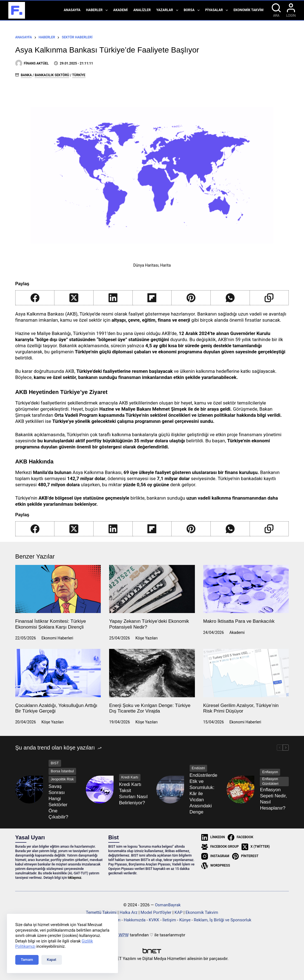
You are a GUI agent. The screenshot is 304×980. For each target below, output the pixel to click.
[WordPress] (216, 866)
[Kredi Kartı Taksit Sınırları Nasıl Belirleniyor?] (100, 790)
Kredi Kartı (130, 777)
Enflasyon (270, 772)
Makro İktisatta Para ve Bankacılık (239, 621)
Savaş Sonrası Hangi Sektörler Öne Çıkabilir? (58, 802)
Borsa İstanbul (62, 771)
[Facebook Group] (220, 847)
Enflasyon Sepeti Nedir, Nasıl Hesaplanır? (273, 799)
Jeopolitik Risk (62, 779)
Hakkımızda (135, 920)
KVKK (154, 920)
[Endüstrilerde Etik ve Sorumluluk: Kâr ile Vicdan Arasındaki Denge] (170, 790)
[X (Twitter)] (74, 298)
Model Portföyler (156, 912)
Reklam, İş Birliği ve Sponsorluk (223, 920)
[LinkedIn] (113, 298)
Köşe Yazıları (147, 638)
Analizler (142, 10)
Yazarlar (168, 10)
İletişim (169, 920)
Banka (26, 75)
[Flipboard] (152, 298)
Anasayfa (72, 10)
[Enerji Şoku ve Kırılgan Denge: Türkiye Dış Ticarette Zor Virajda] (152, 673)
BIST (55, 763)
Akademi (120, 10)
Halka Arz (129, 912)
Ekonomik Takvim (248, 10)
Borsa (193, 10)
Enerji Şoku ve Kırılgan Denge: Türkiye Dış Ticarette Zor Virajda (150, 708)
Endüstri (199, 768)
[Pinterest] (191, 298)
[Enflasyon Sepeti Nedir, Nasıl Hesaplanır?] (240, 790)
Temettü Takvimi (101, 912)
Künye (185, 920)
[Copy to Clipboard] (269, 298)
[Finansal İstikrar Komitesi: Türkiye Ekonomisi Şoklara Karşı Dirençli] (58, 589)
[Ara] (276, 10)
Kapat (52, 960)
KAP (179, 912)
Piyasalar (218, 10)
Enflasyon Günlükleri (270, 781)
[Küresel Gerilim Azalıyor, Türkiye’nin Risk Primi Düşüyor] (246, 673)
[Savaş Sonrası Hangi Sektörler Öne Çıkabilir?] (29, 790)
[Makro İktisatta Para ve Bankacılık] (246, 589)
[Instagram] (215, 856)
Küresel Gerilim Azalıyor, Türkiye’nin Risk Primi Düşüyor (241, 708)
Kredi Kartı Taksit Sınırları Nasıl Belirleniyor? (133, 794)
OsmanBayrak (168, 905)
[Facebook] (35, 298)
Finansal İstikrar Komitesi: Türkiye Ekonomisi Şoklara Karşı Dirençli (51, 624)
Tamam (27, 960)
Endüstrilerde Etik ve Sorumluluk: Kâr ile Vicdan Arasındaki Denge (203, 794)
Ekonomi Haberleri (57, 638)
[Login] (291, 10)
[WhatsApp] (230, 298)
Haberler (98, 10)
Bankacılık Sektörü (52, 75)
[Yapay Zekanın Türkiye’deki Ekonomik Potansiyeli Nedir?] (152, 589)
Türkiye (79, 75)
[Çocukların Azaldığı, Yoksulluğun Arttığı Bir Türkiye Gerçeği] (58, 673)
